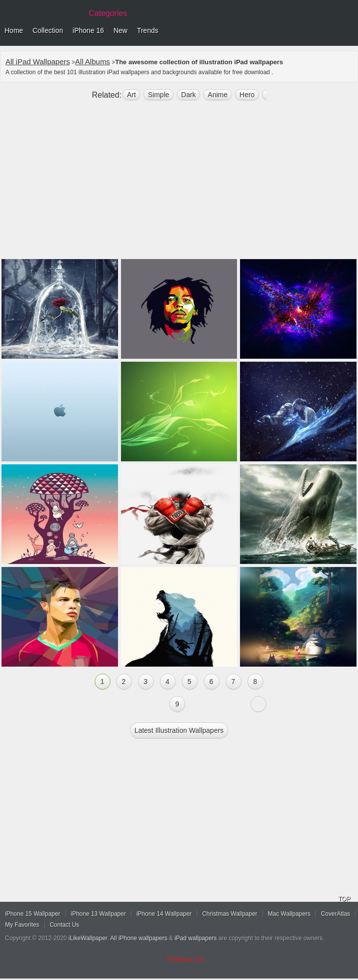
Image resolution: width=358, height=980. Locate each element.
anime (218, 95)
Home (14, 30)
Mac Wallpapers (289, 914)
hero (247, 95)
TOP (344, 899)
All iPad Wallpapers (38, 62)
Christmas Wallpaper (230, 914)
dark (189, 95)
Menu (348, 31)
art (131, 95)
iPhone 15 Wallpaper (33, 914)
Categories (108, 13)
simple (159, 95)
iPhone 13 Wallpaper (98, 914)
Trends (148, 30)
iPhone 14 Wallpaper (164, 914)
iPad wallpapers (196, 938)
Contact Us (64, 925)
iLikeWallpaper (88, 938)
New (120, 30)
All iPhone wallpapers (139, 938)
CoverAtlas (335, 914)
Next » (258, 704)
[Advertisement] (179, 184)
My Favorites (22, 925)
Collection (48, 30)
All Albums (93, 62)
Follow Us (185, 959)
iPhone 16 (88, 30)
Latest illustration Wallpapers (179, 730)
